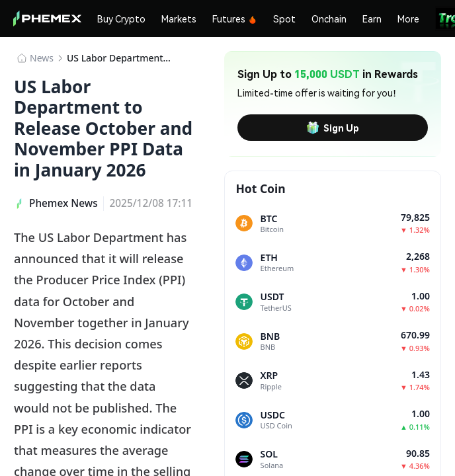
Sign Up (333, 128)
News (42, 58)
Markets (179, 19)
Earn (372, 19)
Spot (284, 19)
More (408, 19)
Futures (235, 19)
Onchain (329, 19)
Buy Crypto (121, 19)
